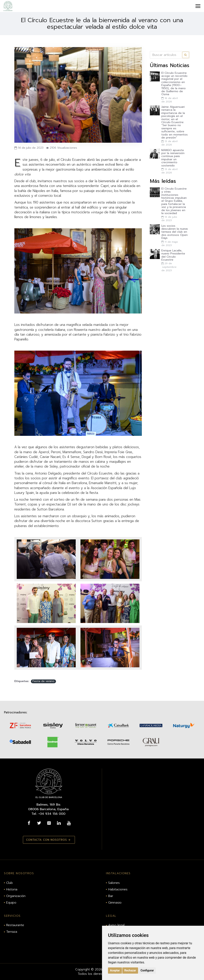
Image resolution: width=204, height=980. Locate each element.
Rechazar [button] (130, 970)
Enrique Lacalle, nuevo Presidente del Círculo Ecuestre (173, 255)
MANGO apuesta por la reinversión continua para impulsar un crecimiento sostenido (173, 158)
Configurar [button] (147, 970)
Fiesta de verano (43, 681)
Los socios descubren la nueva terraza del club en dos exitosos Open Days (175, 232)
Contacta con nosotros (47, 840)
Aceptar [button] (115, 970)
